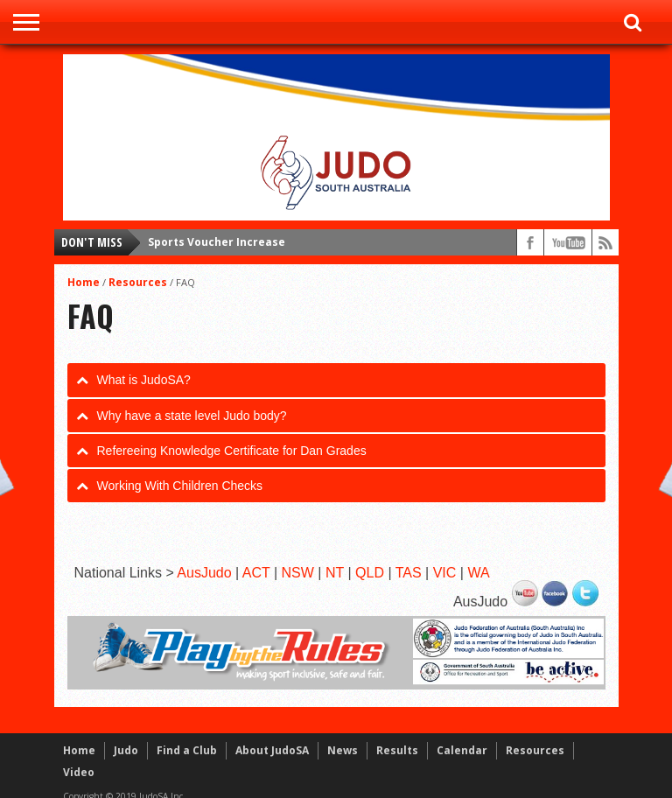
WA (478, 573)
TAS (409, 573)
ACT (256, 573)
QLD (370, 573)
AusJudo (204, 573)
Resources (138, 282)
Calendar (462, 750)
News (343, 750)
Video (79, 772)
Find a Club (187, 750)
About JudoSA (272, 750)
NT (335, 573)
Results (397, 750)
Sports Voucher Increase (217, 242)
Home (84, 282)
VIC (445, 573)
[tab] (336, 380)
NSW (298, 573)
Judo (126, 750)
